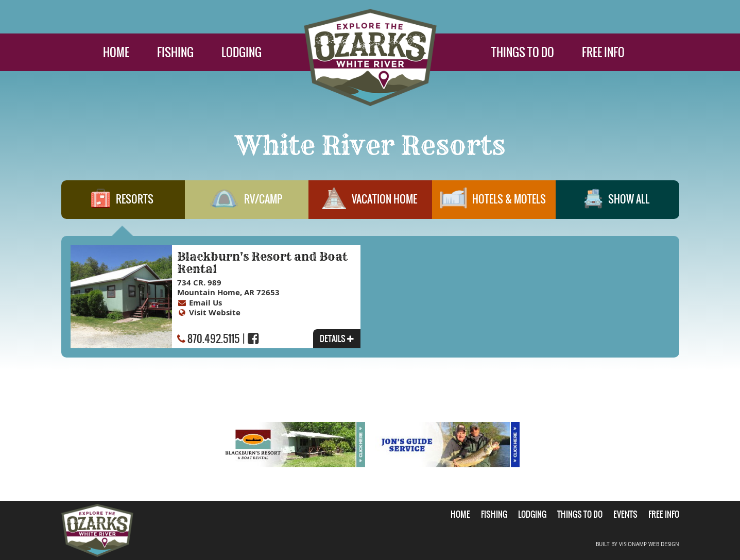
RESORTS (123, 203)
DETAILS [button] (337, 338)
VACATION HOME (370, 203)
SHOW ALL (617, 203)
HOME (116, 52)
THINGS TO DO (523, 52)
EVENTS (625, 514)
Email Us (205, 303)
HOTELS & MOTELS (493, 203)
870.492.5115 (213, 339)
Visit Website (215, 312)
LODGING (242, 52)
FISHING (175, 52)
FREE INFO (603, 52)
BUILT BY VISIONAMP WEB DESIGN (638, 544)
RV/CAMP (246, 203)
